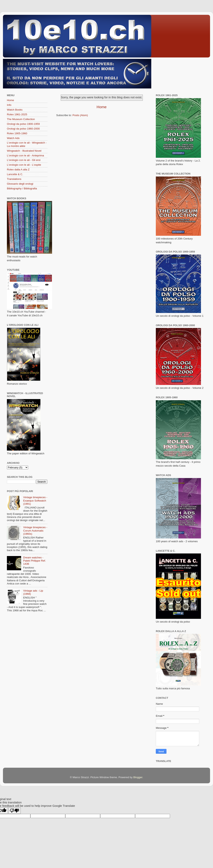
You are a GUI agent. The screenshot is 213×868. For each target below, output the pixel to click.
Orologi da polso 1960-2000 (23, 129)
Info (9, 105)
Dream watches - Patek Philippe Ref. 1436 (34, 561)
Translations (14, 179)
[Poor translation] (14, 811)
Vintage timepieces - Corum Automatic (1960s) (35, 530)
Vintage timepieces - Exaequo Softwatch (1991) (35, 500)
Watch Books (15, 110)
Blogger (138, 777)
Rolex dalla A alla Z (18, 170)
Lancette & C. (15, 174)
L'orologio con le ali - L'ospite (24, 165)
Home (102, 107)
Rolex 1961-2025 (17, 114)
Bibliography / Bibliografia (22, 188)
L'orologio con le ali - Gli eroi (24, 160)
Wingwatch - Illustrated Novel (24, 151)
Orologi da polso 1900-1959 (23, 124)
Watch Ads (13, 138)
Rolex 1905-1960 (17, 133)
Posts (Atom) (80, 115)
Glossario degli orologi (20, 184)
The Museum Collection (21, 119)
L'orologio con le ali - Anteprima (25, 155)
